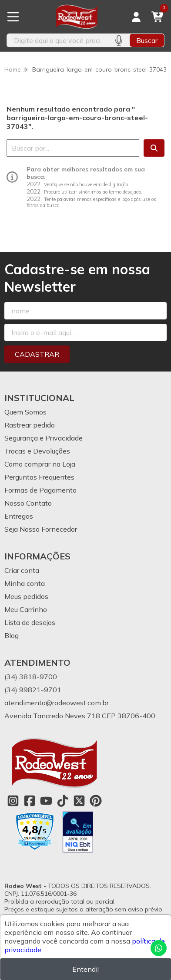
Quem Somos (25, 412)
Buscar (147, 40)
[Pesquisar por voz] (119, 40)
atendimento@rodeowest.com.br (57, 703)
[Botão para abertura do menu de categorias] (13, 17)
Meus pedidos (26, 596)
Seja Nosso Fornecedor (41, 529)
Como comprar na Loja (40, 464)
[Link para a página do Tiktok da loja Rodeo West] (63, 801)
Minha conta (25, 583)
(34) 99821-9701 (33, 690)
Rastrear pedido (30, 425)
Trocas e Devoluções (37, 451)
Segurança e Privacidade (44, 438)
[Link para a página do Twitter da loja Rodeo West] (79, 801)
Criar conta (22, 570)
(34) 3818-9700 (31, 677)
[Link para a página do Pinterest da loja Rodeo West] (96, 801)
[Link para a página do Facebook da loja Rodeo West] (30, 801)
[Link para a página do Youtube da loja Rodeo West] (46, 801)
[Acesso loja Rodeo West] (136, 17)
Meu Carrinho (26, 609)
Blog (12, 635)
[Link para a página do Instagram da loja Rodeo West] (13, 801)
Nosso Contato (28, 503)
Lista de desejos (30, 622)
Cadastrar (37, 354)
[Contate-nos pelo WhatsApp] (159, 948)
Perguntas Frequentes (39, 477)
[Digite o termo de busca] (57, 40)
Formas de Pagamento (40, 490)
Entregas (19, 516)
